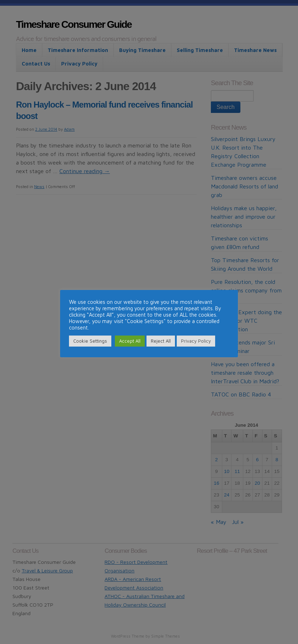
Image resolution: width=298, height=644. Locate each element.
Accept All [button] (130, 341)
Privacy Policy (196, 341)
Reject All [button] (161, 341)
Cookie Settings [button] (90, 341)
